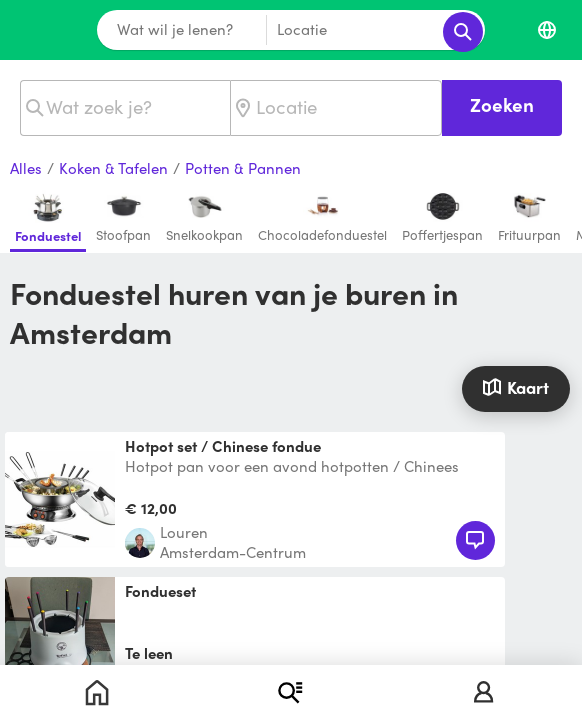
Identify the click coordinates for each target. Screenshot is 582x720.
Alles (26, 169)
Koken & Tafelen (113, 169)
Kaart (515, 387)
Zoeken (502, 104)
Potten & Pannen (243, 169)
